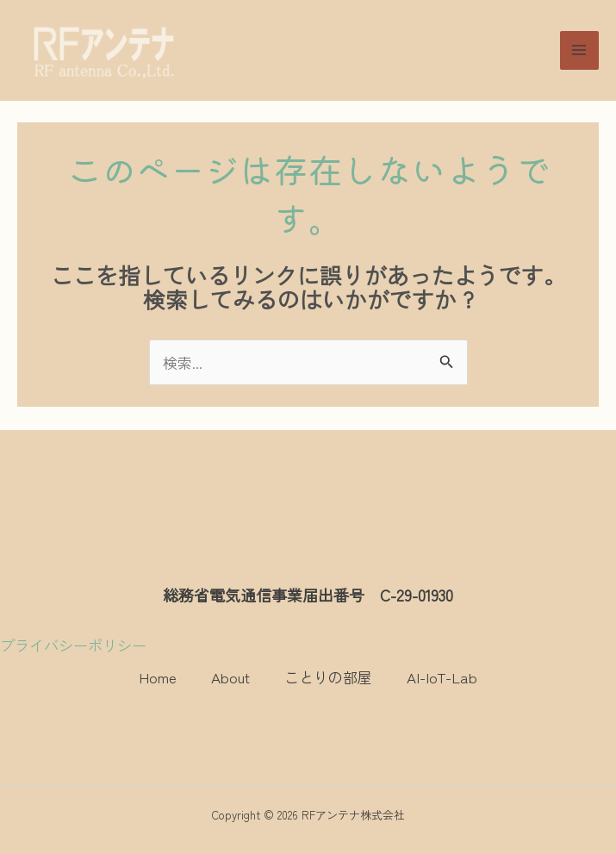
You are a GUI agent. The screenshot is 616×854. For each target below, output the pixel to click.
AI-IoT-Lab (442, 677)
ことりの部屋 (328, 677)
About (230, 677)
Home (158, 677)
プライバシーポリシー (73, 645)
